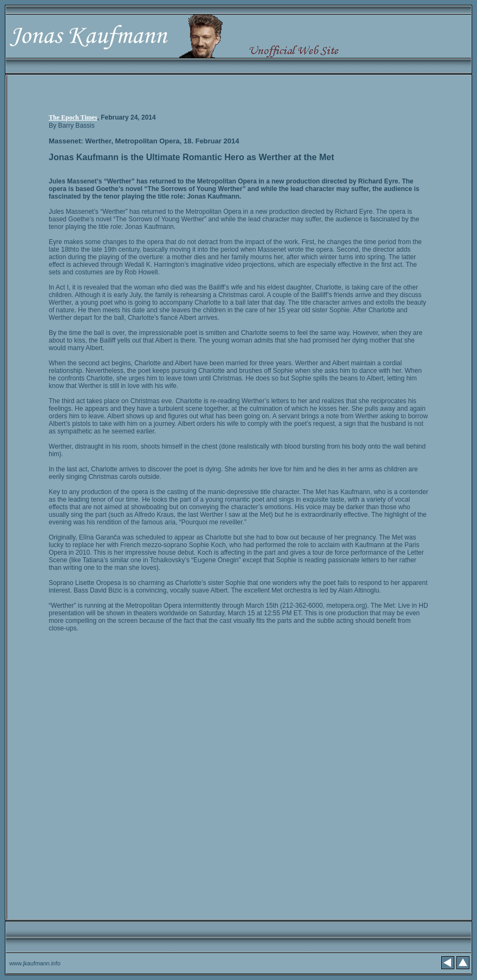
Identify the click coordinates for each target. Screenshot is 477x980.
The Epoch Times (73, 117)
